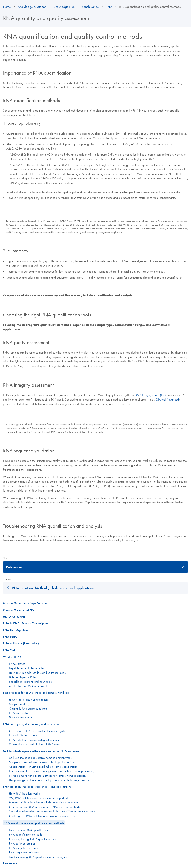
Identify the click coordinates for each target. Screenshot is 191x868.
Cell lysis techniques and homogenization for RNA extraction (42, 751)
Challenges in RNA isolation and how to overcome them (43, 816)
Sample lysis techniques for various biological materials (42, 762)
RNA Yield (10, 650)
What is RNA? (12, 657)
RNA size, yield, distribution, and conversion (32, 724)
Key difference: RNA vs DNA (26, 668)
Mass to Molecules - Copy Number (25, 603)
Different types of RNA (22, 677)
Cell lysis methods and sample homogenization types (40, 758)
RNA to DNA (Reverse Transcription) (26, 623)
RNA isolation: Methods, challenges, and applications (53, 588)
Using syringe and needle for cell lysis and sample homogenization (49, 780)
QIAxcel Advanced (167, 399)
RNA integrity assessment (24, 848)
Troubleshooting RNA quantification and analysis (38, 857)
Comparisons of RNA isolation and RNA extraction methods (44, 807)
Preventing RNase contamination (28, 699)
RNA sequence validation (24, 852)
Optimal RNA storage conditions (28, 708)
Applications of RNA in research (28, 686)
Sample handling (19, 704)
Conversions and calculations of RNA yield (34, 744)
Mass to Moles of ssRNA (19, 610)
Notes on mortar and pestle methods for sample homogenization (47, 776)
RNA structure (17, 664)
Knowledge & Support (32, 7)
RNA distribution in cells (23, 735)
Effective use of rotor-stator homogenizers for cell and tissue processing (51, 771)
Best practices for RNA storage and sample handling (36, 693)
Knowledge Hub (64, 7)
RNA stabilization (19, 713)
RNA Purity (10, 637)
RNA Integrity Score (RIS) (151, 395)
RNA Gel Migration (15, 630)
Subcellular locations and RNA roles (30, 682)
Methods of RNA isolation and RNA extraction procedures (44, 802)
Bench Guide (90, 7)
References (14, 567)
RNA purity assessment (23, 843)
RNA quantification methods (26, 834)
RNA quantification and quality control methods (34, 823)
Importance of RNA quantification (29, 830)
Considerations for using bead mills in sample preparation (43, 767)
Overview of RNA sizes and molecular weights (37, 731)
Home (7, 7)
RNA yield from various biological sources (34, 740)
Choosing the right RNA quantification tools (35, 839)
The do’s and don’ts (21, 717)
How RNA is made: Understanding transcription (37, 673)
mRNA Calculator (14, 617)
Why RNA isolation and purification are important (38, 798)
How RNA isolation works (24, 793)
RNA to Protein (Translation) (21, 643)
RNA (109, 7)
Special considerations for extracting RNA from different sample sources (52, 811)
